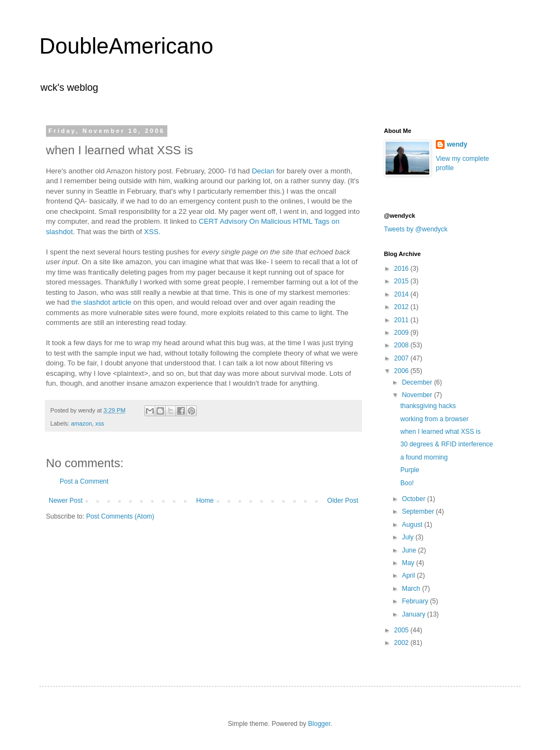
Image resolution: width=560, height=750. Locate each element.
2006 (402, 371)
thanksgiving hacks (428, 406)
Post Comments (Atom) (120, 516)
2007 (402, 358)
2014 (402, 294)
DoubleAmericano (126, 46)
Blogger (319, 724)
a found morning (424, 457)
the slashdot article (101, 302)
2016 (402, 269)
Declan (263, 171)
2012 (402, 307)
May (409, 563)
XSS (151, 232)
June (410, 550)
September (419, 511)
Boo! (407, 483)
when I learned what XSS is (441, 432)
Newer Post (66, 501)
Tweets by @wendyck (416, 229)
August (413, 525)
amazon (81, 423)
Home (205, 501)
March (412, 589)
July (409, 537)
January (415, 614)
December (418, 382)
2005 (402, 630)
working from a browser (434, 419)
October (415, 499)
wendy (457, 144)
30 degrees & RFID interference (447, 444)
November (418, 395)
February (416, 601)
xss (100, 423)
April (409, 575)
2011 (402, 320)
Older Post (343, 501)
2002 (402, 643)
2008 (402, 345)
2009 (402, 333)
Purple (410, 470)
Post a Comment (84, 481)
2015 (402, 281)
